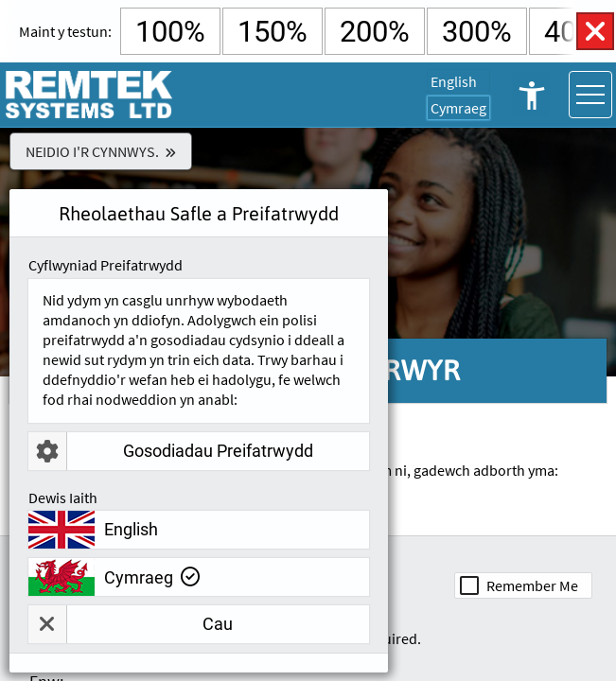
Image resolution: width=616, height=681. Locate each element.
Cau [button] (131, 624)
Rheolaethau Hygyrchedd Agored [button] (531, 95)
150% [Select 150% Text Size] (273, 32)
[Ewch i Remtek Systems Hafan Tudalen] (90, 95)
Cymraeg (458, 108)
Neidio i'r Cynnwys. (92, 151)
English (454, 81)
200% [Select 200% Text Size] (375, 32)
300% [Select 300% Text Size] (477, 32)
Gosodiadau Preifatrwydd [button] (171, 451)
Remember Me (532, 585)
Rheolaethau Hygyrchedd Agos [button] (595, 31)
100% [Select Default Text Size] (170, 32)
